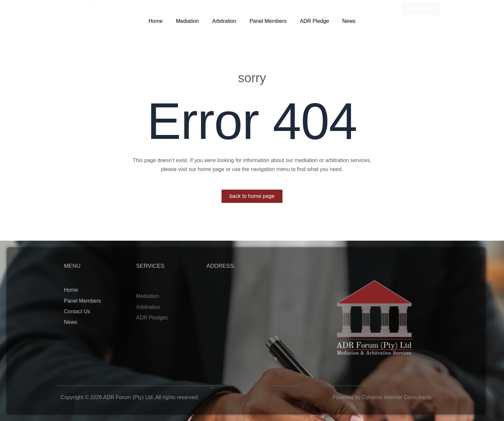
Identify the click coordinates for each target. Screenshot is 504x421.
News (349, 21)
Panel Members (268, 21)
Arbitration (224, 21)
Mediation (187, 21)
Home (155, 21)
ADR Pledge (314, 21)
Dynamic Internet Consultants (397, 397)
